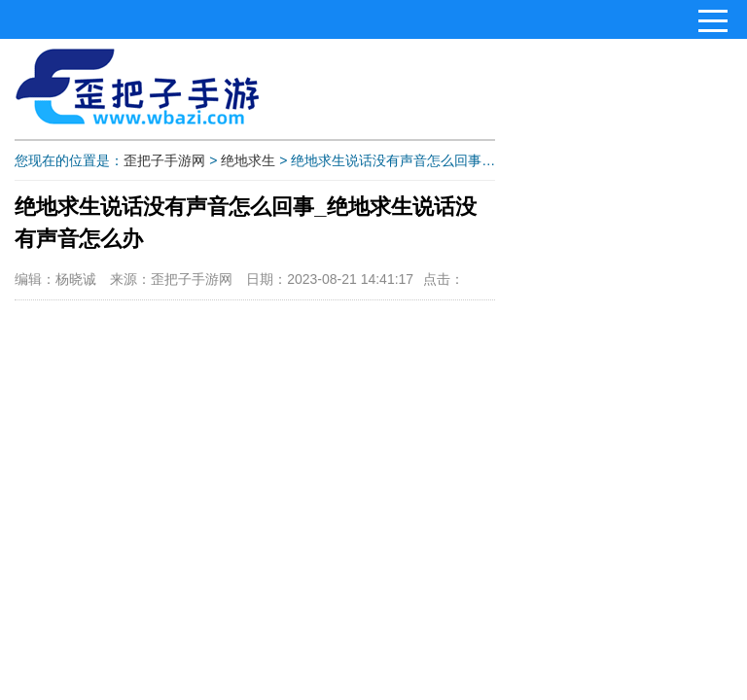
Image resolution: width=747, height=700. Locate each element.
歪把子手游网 (164, 160)
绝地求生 (248, 160)
